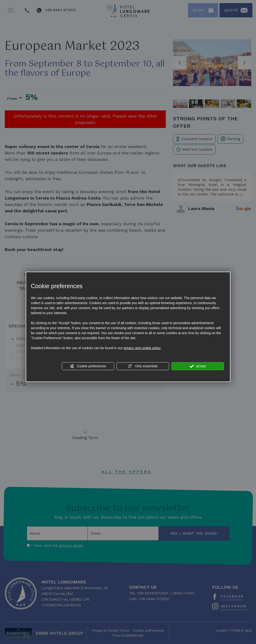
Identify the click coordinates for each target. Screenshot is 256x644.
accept (198, 366)
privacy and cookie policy (142, 348)
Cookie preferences (88, 366)
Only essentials (143, 366)
